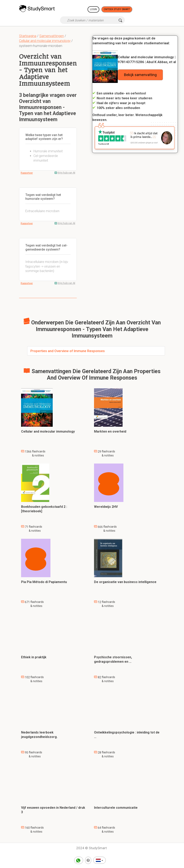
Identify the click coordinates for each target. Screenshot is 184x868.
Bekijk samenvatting (140, 75)
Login (93, 9)
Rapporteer (27, 173)
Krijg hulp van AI (66, 173)
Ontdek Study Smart (117, 9)
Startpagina (28, 36)
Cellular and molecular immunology (45, 41)
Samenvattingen (52, 36)
